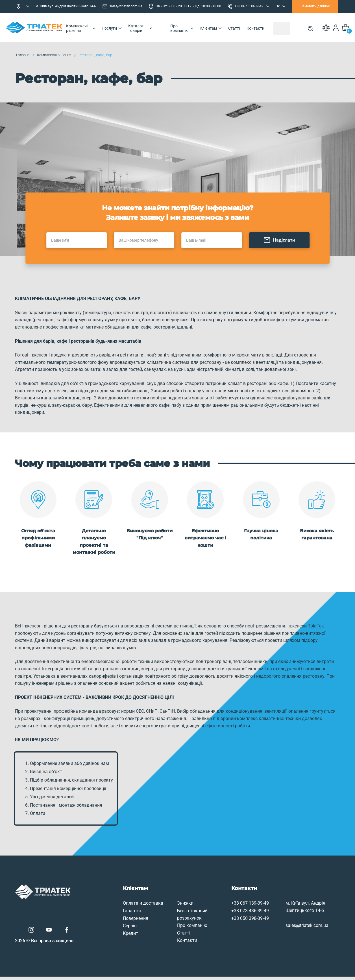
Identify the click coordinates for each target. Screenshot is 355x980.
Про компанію (207, 27)
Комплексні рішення (92, 27)
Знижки (163, 904)
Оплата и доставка (119, 904)
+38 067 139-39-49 (229, 904)
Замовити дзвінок (315, 6)
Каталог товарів (159, 27)
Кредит (107, 934)
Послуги (127, 27)
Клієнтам (238, 27)
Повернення (112, 919)
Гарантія (108, 912)
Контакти (283, 27)
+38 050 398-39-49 (229, 919)
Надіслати (287, 249)
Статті (261, 27)
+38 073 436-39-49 (229, 912)
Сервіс (106, 927)
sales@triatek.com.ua (122, 6)
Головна (23, 55)
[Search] (307, 27)
